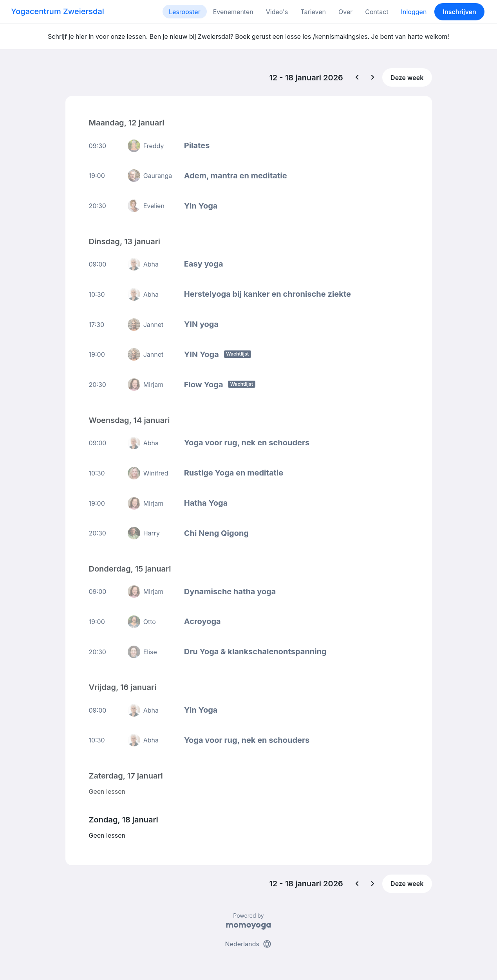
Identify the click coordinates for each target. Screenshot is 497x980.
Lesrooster (185, 12)
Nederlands (249, 944)
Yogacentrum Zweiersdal (58, 11)
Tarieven (313, 12)
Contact (377, 12)
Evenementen (233, 12)
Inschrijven (460, 12)
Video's (277, 12)
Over (345, 12)
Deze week (407, 78)
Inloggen (414, 12)
